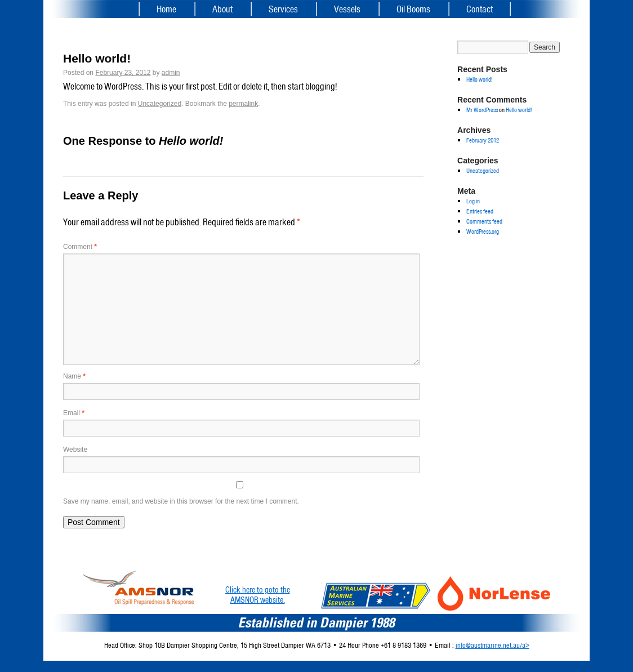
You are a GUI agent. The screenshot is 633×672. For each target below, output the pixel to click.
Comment (80, 247)
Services (283, 9)
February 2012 (483, 140)
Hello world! (479, 79)
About (222, 9)
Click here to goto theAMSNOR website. (258, 595)
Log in (473, 201)
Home (166, 9)
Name (74, 376)
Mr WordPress (482, 110)
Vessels (347, 9)
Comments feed (484, 221)
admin (171, 73)
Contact (480, 9)
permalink (243, 104)
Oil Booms (413, 9)
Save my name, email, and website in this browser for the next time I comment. (181, 501)
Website (75, 450)
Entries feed (480, 211)
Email (74, 413)
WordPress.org (483, 232)
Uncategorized (160, 104)
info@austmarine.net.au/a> (492, 645)
